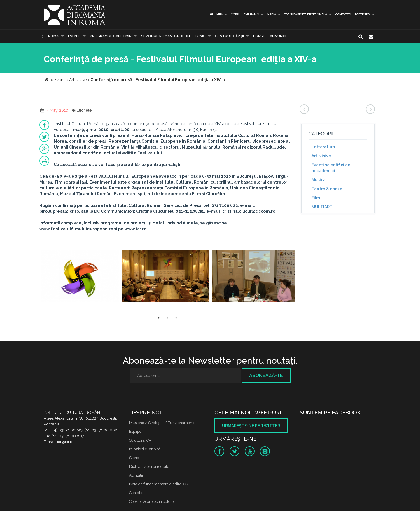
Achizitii (136, 475)
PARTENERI (363, 14)
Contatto (343, 14)
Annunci (278, 36)
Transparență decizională (306, 14)
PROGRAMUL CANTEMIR (111, 36)
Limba (216, 14)
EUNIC (200, 36)
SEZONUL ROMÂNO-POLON (166, 36)
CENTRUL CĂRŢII (229, 36)
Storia (134, 458)
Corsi (235, 14)
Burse (259, 36)
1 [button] (159, 318)
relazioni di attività (145, 449)
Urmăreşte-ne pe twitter (251, 426)
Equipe (135, 431)
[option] (80, 277)
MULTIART (322, 207)
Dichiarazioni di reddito (149, 466)
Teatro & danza (327, 189)
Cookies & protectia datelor (152, 502)
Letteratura (323, 147)
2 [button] (167, 318)
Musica (319, 180)
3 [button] (176, 318)
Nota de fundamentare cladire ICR (159, 484)
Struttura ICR (140, 440)
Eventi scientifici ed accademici (331, 168)
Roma (53, 36)
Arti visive (321, 156)
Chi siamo (251, 14)
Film (316, 198)
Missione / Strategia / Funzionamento (162, 423)
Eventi (74, 36)
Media (272, 14)
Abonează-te (266, 375)
